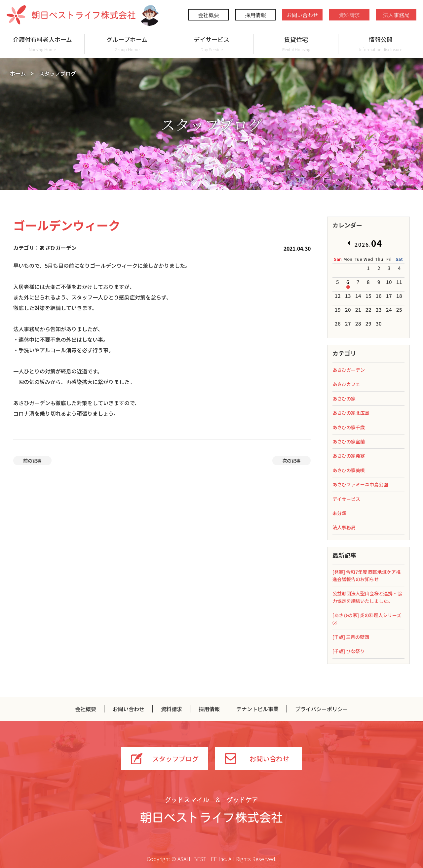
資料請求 (349, 15)
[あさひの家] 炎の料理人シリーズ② (367, 619)
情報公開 (381, 44)
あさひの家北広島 (351, 413)
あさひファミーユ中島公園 (360, 484)
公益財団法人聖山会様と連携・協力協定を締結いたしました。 (367, 597)
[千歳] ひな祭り (348, 651)
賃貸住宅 (296, 44)
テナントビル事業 (257, 709)
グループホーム (127, 44)
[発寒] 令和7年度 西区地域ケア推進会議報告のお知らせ (366, 575)
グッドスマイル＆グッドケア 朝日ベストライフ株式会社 (211, 810)
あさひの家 (344, 399)
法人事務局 (396, 15)
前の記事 (32, 461)
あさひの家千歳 (349, 427)
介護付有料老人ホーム (42, 44)
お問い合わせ (302, 15)
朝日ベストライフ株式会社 (71, 15)
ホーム (18, 73)
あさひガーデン (349, 370)
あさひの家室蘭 (349, 441)
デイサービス (211, 44)
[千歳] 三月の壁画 (351, 637)
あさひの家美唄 (349, 470)
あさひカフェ (346, 384)
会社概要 (209, 15)
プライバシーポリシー (322, 709)
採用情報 (255, 15)
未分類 (339, 513)
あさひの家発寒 (349, 456)
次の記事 (291, 461)
